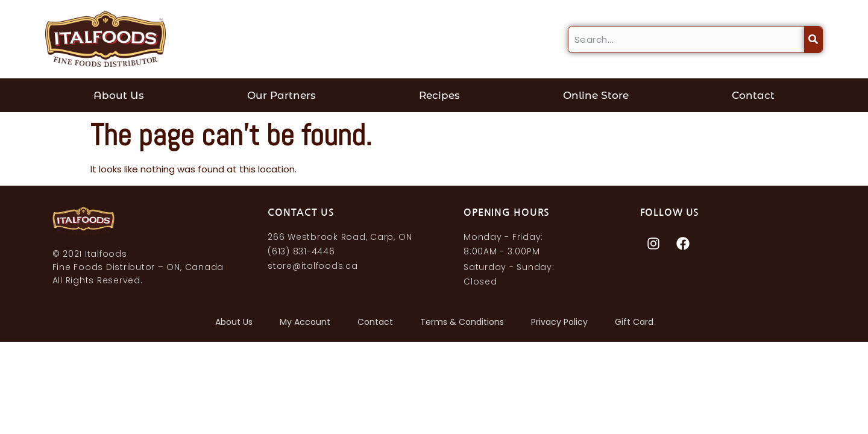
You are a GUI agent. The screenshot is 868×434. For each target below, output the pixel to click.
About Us (119, 95)
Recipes (439, 95)
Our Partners (281, 95)
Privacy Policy (559, 322)
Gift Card (634, 322)
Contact (753, 95)
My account (305, 322)
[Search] (813, 39)
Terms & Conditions (462, 322)
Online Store (596, 95)
